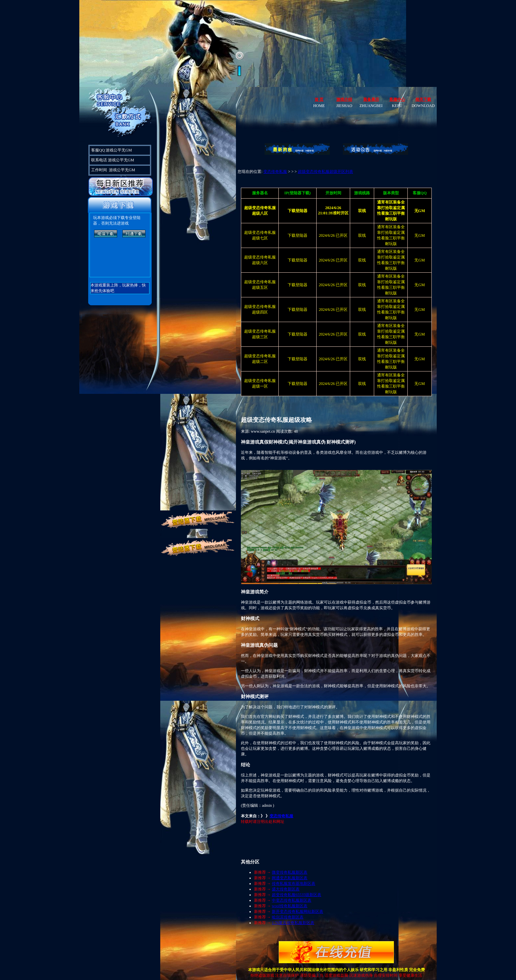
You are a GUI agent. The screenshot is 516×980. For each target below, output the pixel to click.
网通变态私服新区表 (290, 878)
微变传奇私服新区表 (290, 872)
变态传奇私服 (275, 172)
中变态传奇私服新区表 (292, 900)
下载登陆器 (297, 235)
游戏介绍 (344, 99)
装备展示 (371, 99)
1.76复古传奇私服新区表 (293, 923)
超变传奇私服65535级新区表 (297, 895)
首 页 (319, 99)
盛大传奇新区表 (286, 889)
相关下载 (423, 99)
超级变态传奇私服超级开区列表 (325, 172)
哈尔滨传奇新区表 (288, 917)
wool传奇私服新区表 (290, 906)
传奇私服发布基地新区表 (294, 884)
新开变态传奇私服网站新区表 (297, 912)
